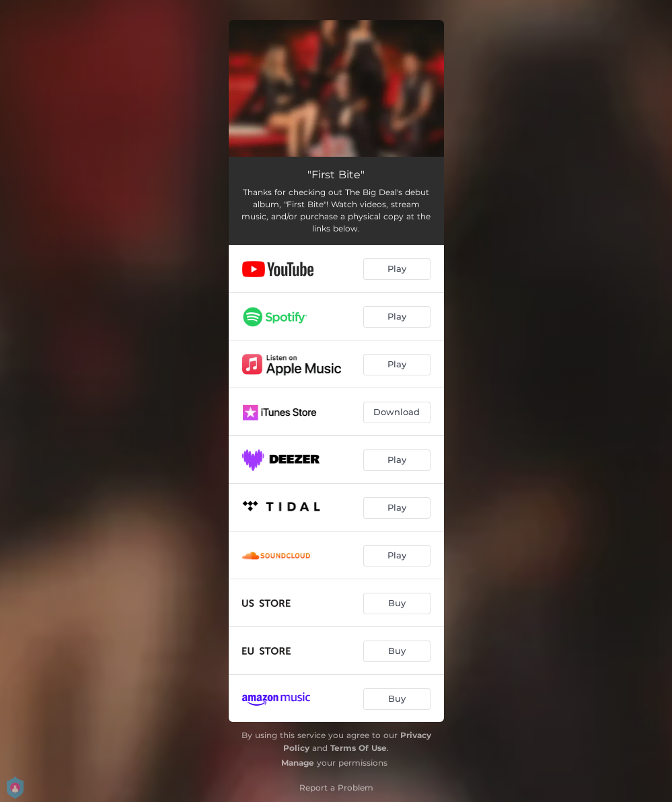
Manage (298, 763)
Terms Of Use (359, 748)
